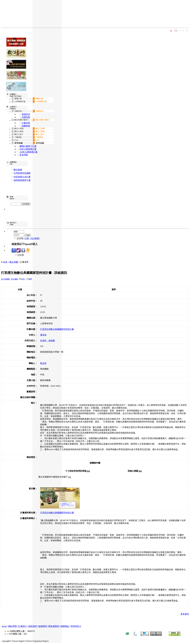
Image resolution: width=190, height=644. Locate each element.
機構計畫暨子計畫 (28, 146)
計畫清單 (26, 123)
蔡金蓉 (43, 363)
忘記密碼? (35, 238)
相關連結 (65, 626)
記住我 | (18, 238)
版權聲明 (43, 626)
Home (4, 626)
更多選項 (185, 614)
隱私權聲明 (54, 626)
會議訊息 (26, 114)
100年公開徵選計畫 (28, 152)
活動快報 (26, 117)
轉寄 (30, 279)
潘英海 (43, 335)
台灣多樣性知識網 (22, 173)
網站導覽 (13, 626)
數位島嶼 (18, 170)
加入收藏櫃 (5, 279)
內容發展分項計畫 (22, 177)
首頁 (5, 262)
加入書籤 (14, 279)
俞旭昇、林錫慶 (47, 341)
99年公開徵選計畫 (28, 149)
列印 (23, 279)
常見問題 (23, 155)
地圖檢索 (26, 126)
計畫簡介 (23, 626)
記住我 (18, 255)
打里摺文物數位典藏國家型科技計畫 (57, 329)
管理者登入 (76, 626)
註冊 (27, 238)
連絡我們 (33, 626)
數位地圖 (14, 262)
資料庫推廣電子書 (22, 180)
